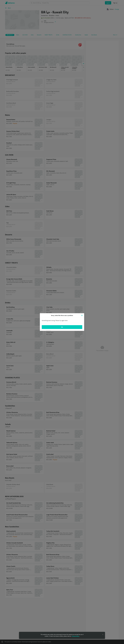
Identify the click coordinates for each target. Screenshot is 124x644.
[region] (62, 635)
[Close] (82, 315)
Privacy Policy (76, 636)
